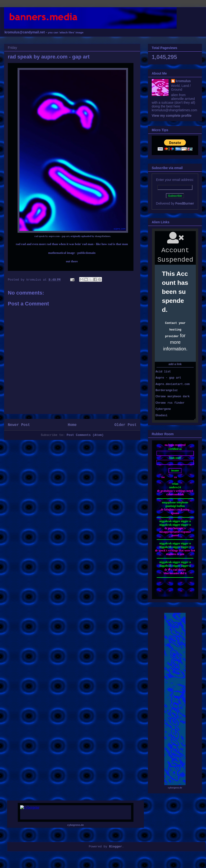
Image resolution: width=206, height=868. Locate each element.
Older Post (125, 425)
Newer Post (19, 425)
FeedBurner (185, 203)
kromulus (183, 81)
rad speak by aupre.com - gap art (52, 236)
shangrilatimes (103, 236)
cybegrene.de (76, 825)
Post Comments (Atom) (85, 435)
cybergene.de (175, 788)
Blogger (116, 847)
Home (72, 425)
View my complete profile (172, 116)
